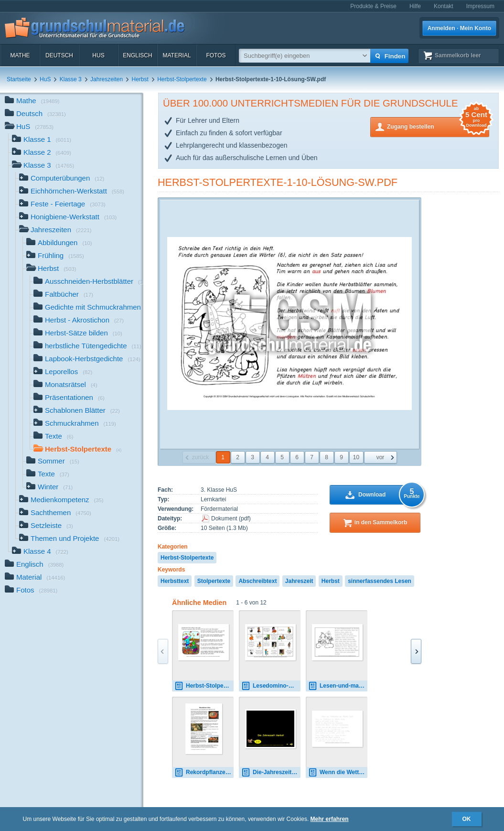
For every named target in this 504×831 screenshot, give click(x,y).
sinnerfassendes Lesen (380, 581)
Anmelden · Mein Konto (459, 28)
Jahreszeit (299, 581)
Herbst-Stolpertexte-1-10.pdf (204, 686)
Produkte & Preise (373, 6)
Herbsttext (175, 581)
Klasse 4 (40, 552)
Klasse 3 (71, 79)
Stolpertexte (214, 581)
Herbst (140, 79)
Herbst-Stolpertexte (182, 79)
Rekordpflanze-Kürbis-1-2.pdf (204, 772)
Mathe (20, 55)
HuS (98, 55)
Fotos (216, 55)
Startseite (19, 79)
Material (177, 55)
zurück (200, 457)
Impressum (480, 6)
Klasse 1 (42, 140)
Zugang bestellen (438, 126)
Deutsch (59, 55)
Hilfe (415, 6)
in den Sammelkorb (381, 522)
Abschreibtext (257, 581)
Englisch (137, 55)
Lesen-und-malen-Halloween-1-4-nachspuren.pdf (338, 686)
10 (356, 457)
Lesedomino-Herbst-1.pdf (271, 686)
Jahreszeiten (107, 79)
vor (381, 457)
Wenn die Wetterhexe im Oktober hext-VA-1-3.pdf (338, 772)
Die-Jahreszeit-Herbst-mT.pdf (271, 772)
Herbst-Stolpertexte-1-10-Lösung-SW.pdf (278, 182)
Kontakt (444, 6)
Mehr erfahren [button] (330, 819)
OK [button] (467, 819)
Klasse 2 (42, 153)
